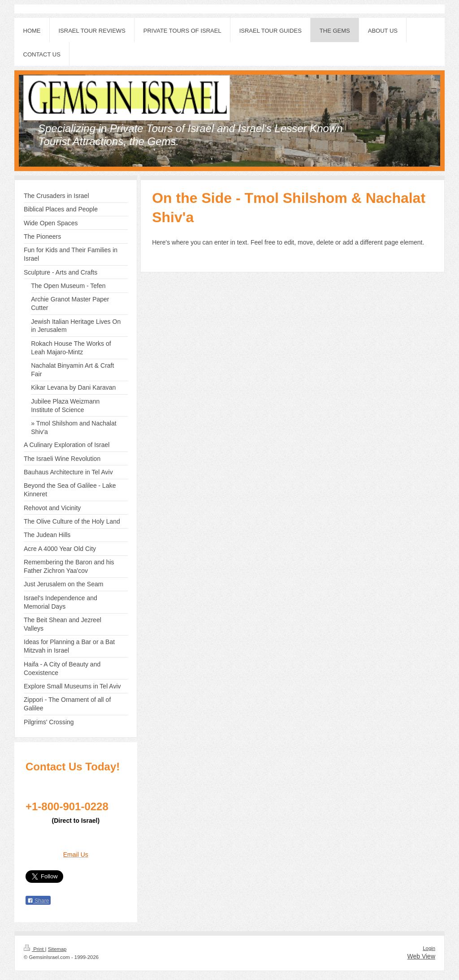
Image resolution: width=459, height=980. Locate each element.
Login (429, 948)
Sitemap (57, 949)
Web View (421, 956)
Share (38, 901)
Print (35, 949)
